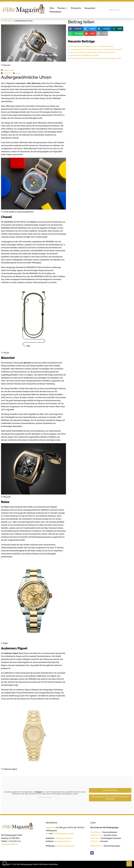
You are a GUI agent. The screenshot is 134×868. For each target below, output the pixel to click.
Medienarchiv (96, 846)
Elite (3, 21)
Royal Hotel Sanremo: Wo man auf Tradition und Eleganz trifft (96, 58)
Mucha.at (94, 841)
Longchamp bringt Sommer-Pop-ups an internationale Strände (96, 49)
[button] (62, 8)
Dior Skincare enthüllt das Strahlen (85, 55)
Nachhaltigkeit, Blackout (110, 838)
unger (17, 73)
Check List (95, 838)
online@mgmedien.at (64, 838)
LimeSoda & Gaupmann (65, 846)
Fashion (10, 21)
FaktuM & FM (96, 835)
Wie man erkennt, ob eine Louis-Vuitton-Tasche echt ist (93, 52)
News (12, 70)
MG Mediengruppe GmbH (63, 834)
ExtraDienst (95, 832)
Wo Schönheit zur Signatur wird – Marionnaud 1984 (92, 46)
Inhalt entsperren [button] (110, 790)
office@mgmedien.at (10, 844)
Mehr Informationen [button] (45, 797)
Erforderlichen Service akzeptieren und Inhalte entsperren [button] (110, 798)
